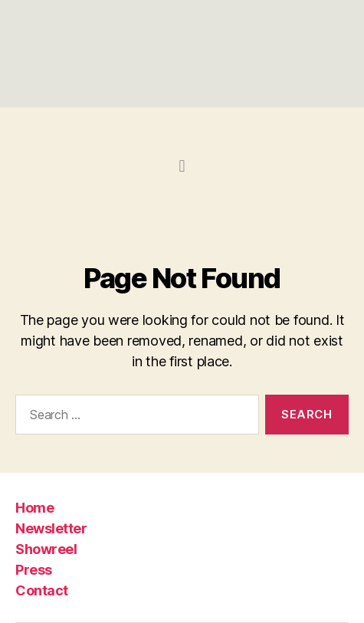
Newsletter (51, 528)
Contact (42, 590)
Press (34, 570)
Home (34, 508)
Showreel (46, 549)
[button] (182, 166)
